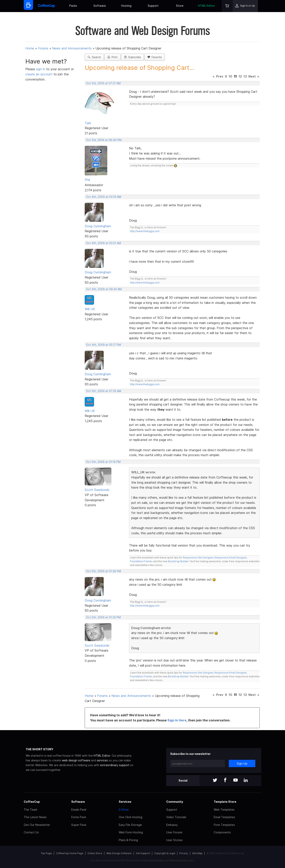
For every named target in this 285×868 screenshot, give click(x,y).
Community (175, 802)
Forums (43, 48)
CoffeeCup (32, 802)
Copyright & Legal (165, 853)
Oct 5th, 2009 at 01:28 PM (103, 571)
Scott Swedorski (97, 490)
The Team (30, 810)
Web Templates (224, 810)
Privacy (184, 853)
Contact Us (31, 832)
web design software (76, 760)
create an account (39, 74)
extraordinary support (115, 765)
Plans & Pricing (128, 840)
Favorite (155, 57)
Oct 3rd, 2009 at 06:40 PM (104, 140)
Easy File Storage (130, 825)
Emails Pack (79, 810)
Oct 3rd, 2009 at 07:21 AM (103, 83)
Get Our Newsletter (37, 825)
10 (230, 76)
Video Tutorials (176, 817)
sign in (41, 69)
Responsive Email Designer (231, 558)
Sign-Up (242, 763)
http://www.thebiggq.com (145, 231)
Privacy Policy (156, 860)
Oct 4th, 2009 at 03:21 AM (103, 243)
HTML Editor (206, 6)
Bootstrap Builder (178, 561)
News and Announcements (72, 48)
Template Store (225, 802)
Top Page (46, 853)
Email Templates (224, 817)
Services (125, 802)
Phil (87, 180)
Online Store (95, 853)
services (102, 760)
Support (153, 6)
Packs (73, 6)
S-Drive (124, 810)
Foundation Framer (141, 561)
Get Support (143, 853)
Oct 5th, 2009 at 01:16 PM (103, 462)
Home (30, 48)
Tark (88, 123)
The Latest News (35, 817)
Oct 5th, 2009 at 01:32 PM (103, 617)
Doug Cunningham (98, 226)
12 (240, 76)
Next (252, 76)
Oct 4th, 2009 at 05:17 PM (103, 345)
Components (222, 832)
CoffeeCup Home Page (70, 853)
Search (94, 57)
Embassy (172, 825)
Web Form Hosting (131, 832)
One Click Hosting (131, 817)
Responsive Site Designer (198, 558)
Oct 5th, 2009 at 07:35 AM (104, 391)
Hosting (126, 6)
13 (245, 76)
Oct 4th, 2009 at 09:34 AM (104, 289)
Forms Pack (79, 817)
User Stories (174, 840)
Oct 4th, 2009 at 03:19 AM (104, 197)
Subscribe (133, 57)
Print (113, 57)
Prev (220, 76)
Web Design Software (119, 853)
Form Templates (224, 825)
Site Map (197, 853)
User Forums (174, 832)
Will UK (90, 309)
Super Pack (79, 825)
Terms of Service (178, 860)
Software (100, 6)
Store (180, 6)
